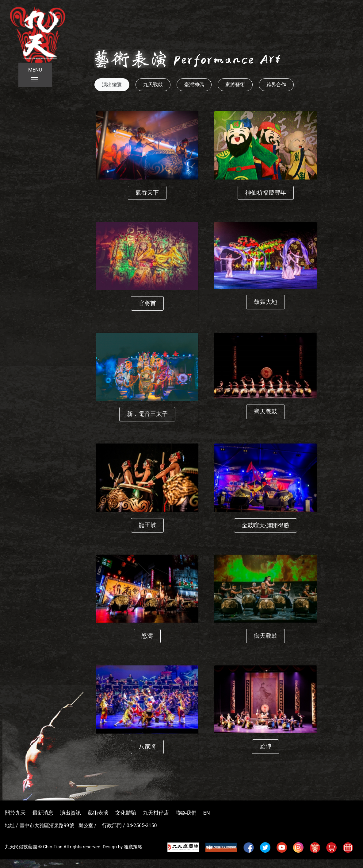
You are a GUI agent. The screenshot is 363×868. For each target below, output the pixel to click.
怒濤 (147, 636)
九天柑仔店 (156, 813)
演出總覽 (112, 85)
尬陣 (266, 746)
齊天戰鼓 (266, 411)
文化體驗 (126, 813)
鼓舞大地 (266, 302)
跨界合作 (276, 85)
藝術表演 (98, 813)
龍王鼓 (147, 525)
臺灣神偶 (194, 85)
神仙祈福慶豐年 (266, 193)
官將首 (147, 303)
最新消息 (43, 813)
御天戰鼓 (266, 636)
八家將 (147, 747)
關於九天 (15, 813)
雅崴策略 (133, 847)
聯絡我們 (186, 813)
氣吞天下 (147, 193)
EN (207, 813)
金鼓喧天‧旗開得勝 (266, 525)
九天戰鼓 (153, 85)
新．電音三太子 (147, 414)
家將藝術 (235, 85)
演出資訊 (71, 813)
